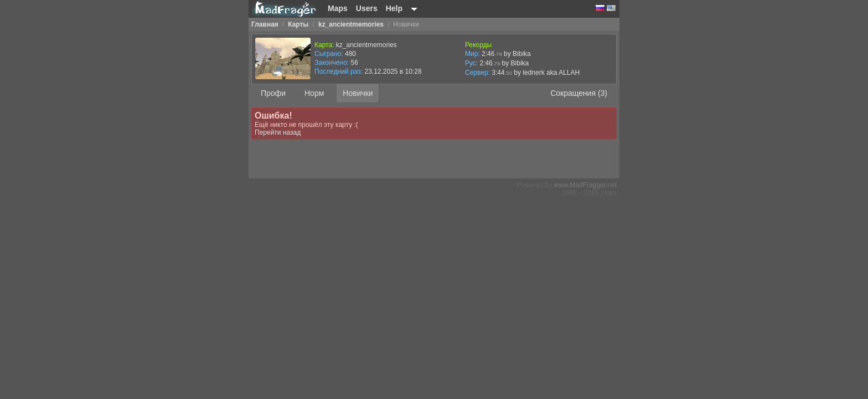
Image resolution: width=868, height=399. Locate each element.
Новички (358, 93)
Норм (314, 93)
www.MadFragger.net (585, 185)
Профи (273, 93)
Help (394, 8)
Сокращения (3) (579, 93)
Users (367, 8)
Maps (338, 8)
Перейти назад (278, 132)
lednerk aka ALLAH (551, 73)
